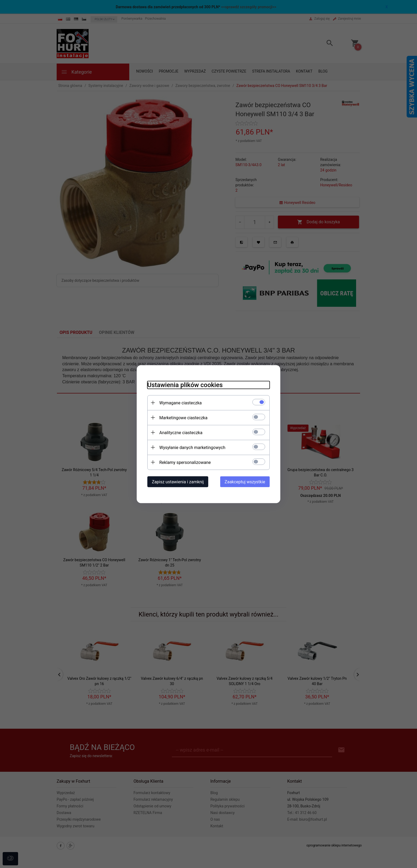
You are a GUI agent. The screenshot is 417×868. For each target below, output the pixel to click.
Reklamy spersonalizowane (185, 462)
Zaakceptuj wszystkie (245, 482)
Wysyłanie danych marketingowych (192, 447)
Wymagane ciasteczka (181, 403)
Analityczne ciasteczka (181, 432)
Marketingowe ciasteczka (183, 418)
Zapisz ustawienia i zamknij (178, 482)
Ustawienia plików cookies (185, 385)
